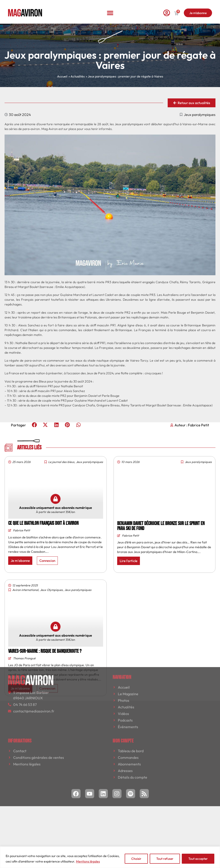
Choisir (136, 859)
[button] (110, 9)
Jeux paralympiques (200, 115)
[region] (110, 857)
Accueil (62, 76)
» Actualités (77, 76)
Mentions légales (88, 861)
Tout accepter (198, 859)
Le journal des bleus (61, 462)
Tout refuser (165, 859)
